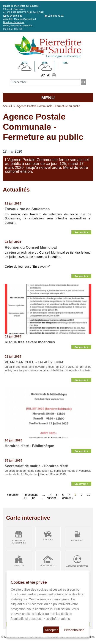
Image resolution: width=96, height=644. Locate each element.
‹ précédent (30, 495)
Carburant (77, 540)
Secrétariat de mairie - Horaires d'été (36, 466)
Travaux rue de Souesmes (27, 209)
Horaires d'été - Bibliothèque (29, 446)
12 (33, 498)
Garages (48, 540)
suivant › (52, 498)
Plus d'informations (56, 619)
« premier (13, 495)
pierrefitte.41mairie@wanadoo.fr (20, 19)
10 (89, 495)
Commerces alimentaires (19, 542)
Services (19, 565)
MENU (48, 98)
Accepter (51, 630)
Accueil (7, 106)
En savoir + (81, 232)
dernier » (68, 498)
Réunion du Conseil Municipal (31, 247)
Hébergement (48, 565)
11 (25, 498)
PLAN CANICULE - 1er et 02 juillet (34, 362)
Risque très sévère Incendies (30, 342)
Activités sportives (77, 566)
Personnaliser (74, 630)
